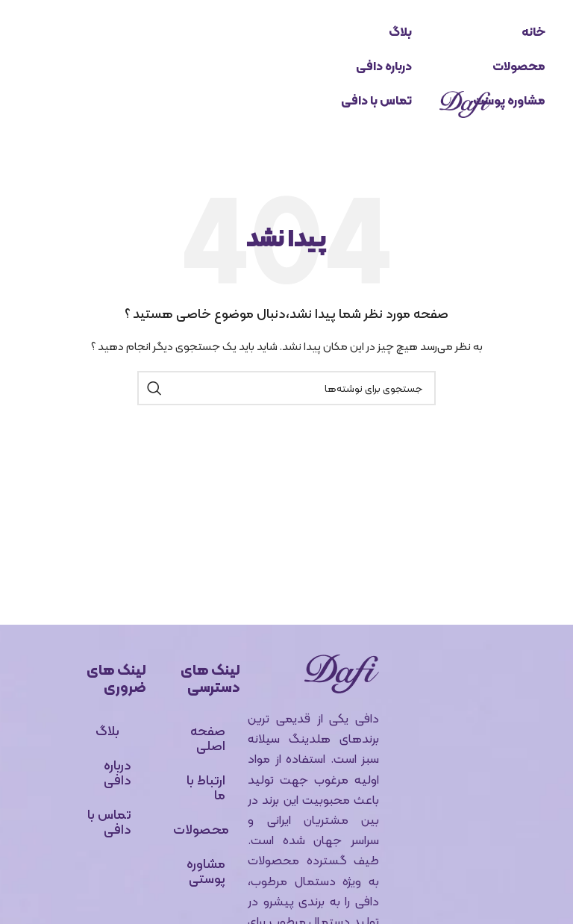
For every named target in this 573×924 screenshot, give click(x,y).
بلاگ (400, 32)
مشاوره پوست (509, 100)
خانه (533, 32)
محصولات (519, 66)
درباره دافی (384, 66)
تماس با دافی (376, 100)
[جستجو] (286, 388)
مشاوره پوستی (206, 871)
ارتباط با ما (206, 787)
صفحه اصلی (208, 738)
